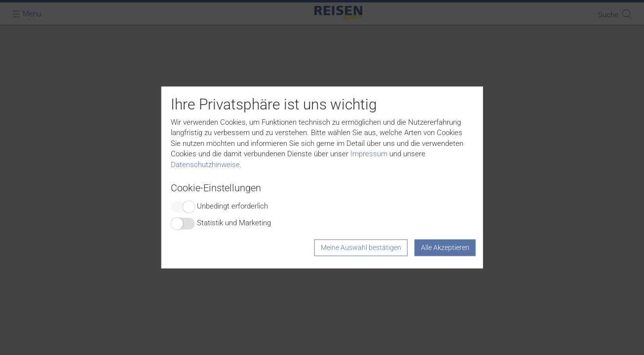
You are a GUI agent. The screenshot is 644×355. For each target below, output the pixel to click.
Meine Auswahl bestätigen (361, 248)
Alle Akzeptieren (445, 248)
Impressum (369, 154)
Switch (183, 207)
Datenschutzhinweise (205, 165)
